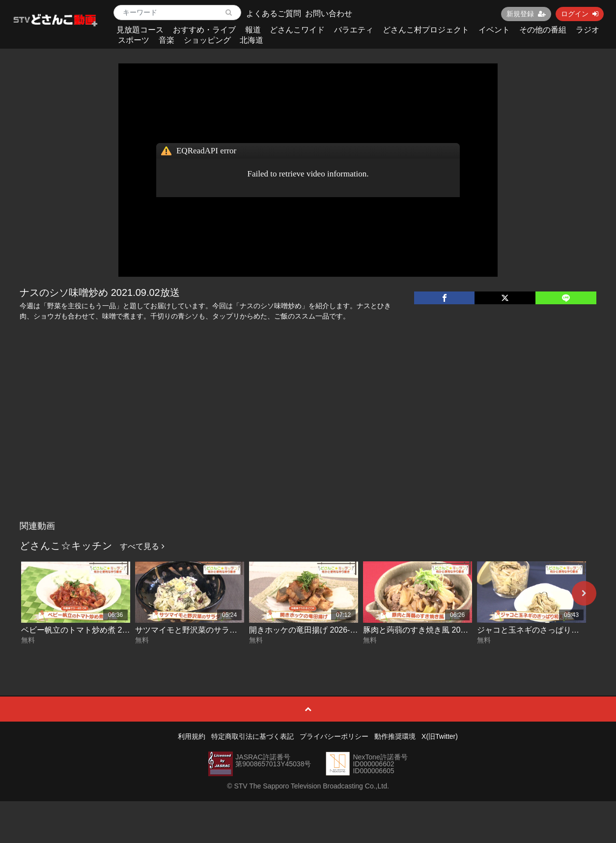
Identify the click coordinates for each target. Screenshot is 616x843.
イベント (494, 30)
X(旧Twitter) (440, 736)
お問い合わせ (329, 14)
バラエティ (354, 30)
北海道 (252, 40)
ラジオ (588, 30)
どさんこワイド (297, 30)
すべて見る (142, 546)
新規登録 (526, 14)
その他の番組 (543, 30)
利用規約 (192, 736)
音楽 (167, 40)
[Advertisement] (308, 442)
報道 (253, 30)
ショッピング (207, 40)
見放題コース (140, 30)
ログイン (580, 14)
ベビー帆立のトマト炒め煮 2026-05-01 (89, 630)
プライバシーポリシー (334, 736)
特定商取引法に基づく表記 (252, 736)
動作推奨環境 (395, 736)
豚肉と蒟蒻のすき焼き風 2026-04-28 (427, 630)
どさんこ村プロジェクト (426, 30)
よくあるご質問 (274, 14)
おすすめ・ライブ (204, 30)
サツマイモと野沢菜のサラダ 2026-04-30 (207, 630)
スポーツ (134, 40)
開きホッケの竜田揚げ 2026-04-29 (309, 630)
